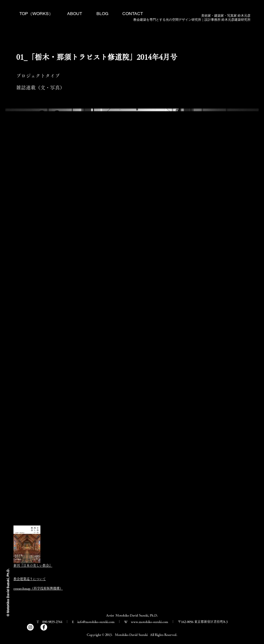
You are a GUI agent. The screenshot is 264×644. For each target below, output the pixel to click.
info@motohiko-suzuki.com (96, 622)
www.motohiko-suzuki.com (150, 622)
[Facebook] (44, 627)
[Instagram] (30, 627)
